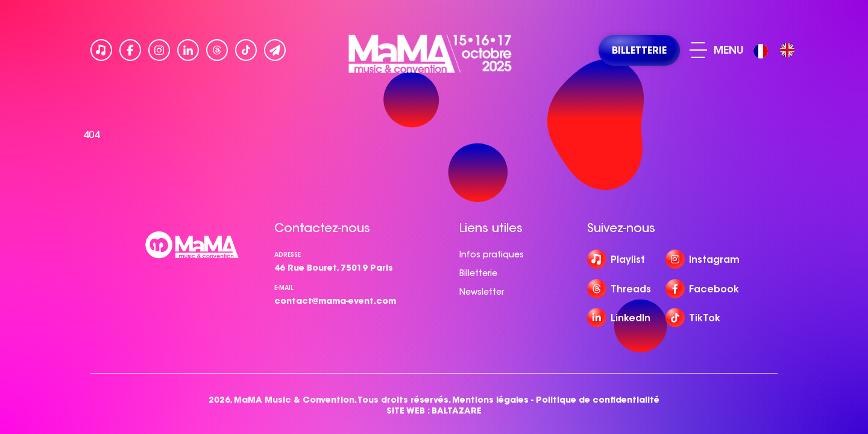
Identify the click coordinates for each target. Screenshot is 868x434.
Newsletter (482, 292)
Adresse (288, 255)
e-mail (284, 288)
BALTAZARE (457, 411)
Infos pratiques (492, 254)
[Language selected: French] (777, 50)
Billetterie (478, 273)
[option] (787, 50)
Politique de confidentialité (598, 400)
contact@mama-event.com (335, 301)
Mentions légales (490, 400)
